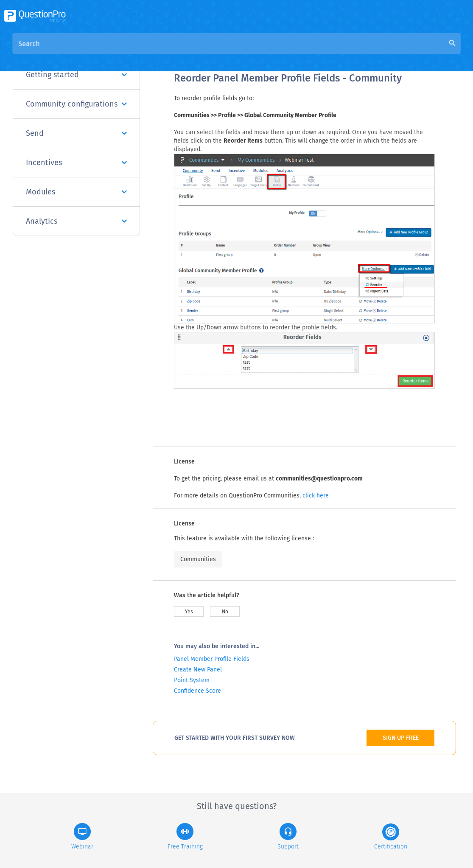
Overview (188, 52)
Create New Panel (198, 670)
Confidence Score (197, 691)
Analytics (76, 221)
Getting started (76, 75)
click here (316, 496)
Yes (189, 612)
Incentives (76, 163)
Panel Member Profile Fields (212, 659)
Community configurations (76, 104)
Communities (198, 559)
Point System (192, 680)
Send (76, 133)
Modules (76, 192)
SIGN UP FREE (401, 738)
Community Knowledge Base (256, 52)
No (225, 612)
